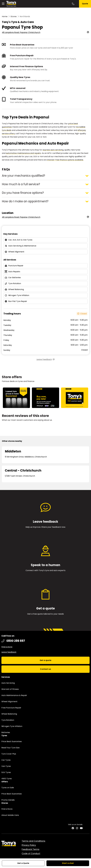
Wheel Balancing (9, 714)
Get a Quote (23, 863)
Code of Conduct (31, 853)
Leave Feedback (44, 359)
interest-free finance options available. (65, 160)
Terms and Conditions (33, 841)
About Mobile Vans (10, 815)
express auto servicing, (53, 150)
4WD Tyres (7, 779)
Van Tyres (6, 766)
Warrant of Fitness (10, 689)
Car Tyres (6, 760)
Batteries (6, 732)
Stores (14, 16)
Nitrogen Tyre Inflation (12, 726)
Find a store (7, 647)
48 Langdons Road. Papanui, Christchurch (21, 32)
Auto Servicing (8, 683)
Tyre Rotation (8, 720)
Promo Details (8, 800)
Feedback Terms (31, 849)
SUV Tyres (6, 772)
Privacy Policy (29, 845)
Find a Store (7, 809)
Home (5, 16)
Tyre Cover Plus (9, 754)
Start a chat (68, 863)
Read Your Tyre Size (10, 748)
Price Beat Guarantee (12, 741)
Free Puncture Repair (11, 708)
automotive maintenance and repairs (23, 153)
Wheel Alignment (9, 702)
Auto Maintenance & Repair (14, 695)
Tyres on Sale (8, 788)
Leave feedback (9, 652)
